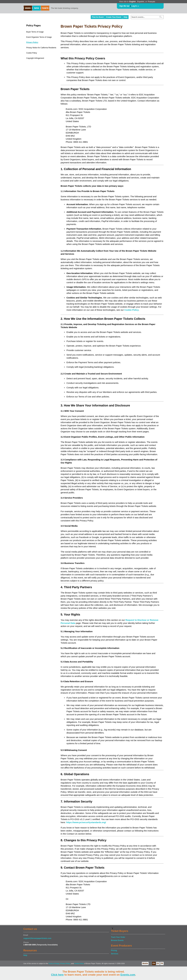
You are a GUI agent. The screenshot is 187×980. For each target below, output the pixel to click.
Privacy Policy (32, 42)
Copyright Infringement (35, 58)
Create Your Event (114, 17)
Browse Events (117, 940)
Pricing (114, 950)
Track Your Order (118, 937)
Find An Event (98, 17)
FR (162, 963)
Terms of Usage (54, 964)
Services (115, 954)
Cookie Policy (32, 53)
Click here (57, 975)
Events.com (128, 975)
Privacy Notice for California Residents (41, 48)
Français (151, 2)
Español (141, 2)
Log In (134, 6)
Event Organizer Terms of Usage (39, 37)
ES (158, 963)
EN (154, 963)
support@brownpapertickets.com (37, 938)
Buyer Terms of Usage (35, 32)
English (132, 2)
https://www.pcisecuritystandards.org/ (86, 822)
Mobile (145, 963)
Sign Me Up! (124, 6)
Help (125, 17)
